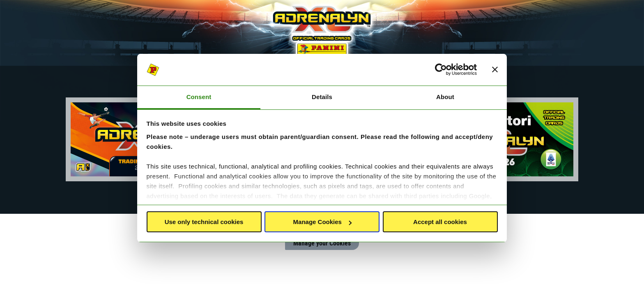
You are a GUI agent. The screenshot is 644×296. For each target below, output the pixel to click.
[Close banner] (495, 70)
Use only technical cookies (204, 222)
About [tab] (445, 97)
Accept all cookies (440, 222)
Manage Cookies (322, 222)
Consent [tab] (199, 97)
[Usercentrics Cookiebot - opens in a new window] (441, 70)
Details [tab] (322, 97)
